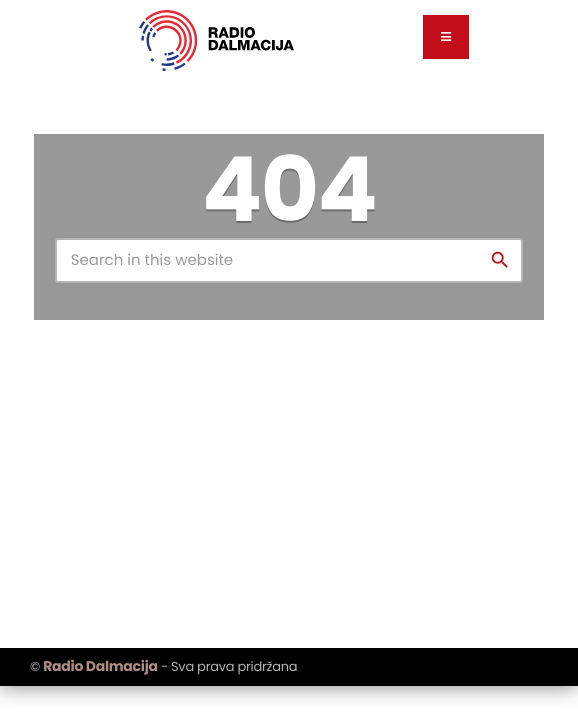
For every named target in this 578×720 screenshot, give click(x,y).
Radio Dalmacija (100, 666)
